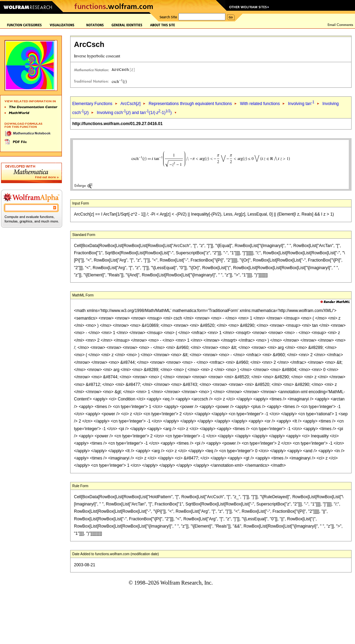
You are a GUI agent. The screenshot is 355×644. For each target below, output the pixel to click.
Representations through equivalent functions (190, 104)
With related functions (260, 104)
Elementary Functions (92, 104)
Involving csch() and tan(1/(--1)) (134, 113)
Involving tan (301, 104)
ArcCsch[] (130, 104)
